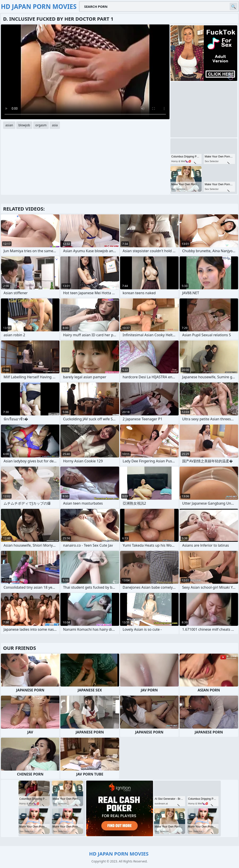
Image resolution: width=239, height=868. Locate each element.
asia (55, 125)
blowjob (24, 125)
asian (9, 125)
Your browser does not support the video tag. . (85, 72)
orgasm (41, 125)
